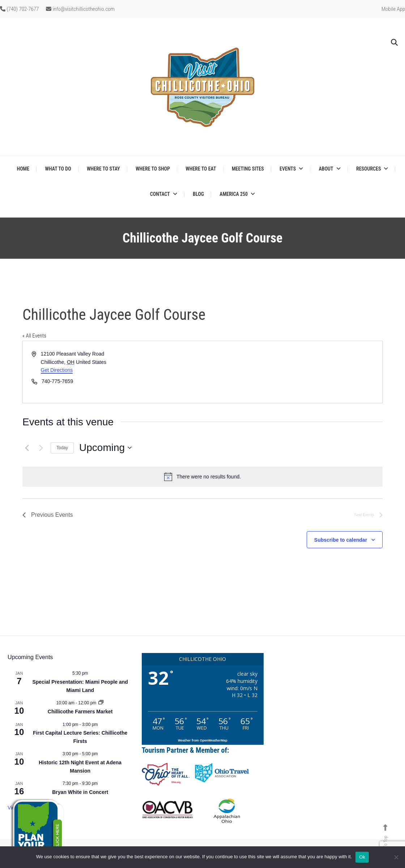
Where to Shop (153, 169)
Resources (368, 169)
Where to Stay (103, 169)
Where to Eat (201, 169)
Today (62, 448)
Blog (198, 194)
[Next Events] (41, 448)
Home (23, 169)
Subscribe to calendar (341, 540)
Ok (362, 857)
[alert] (202, 477)
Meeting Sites (248, 169)
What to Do (58, 169)
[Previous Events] (27, 448)
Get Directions (57, 370)
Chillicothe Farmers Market (80, 712)
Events (288, 169)
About (326, 169)
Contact (160, 194)
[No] (396, 857)
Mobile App (393, 9)
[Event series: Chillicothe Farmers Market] (101, 703)
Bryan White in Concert (80, 792)
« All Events (34, 336)
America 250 (234, 194)
